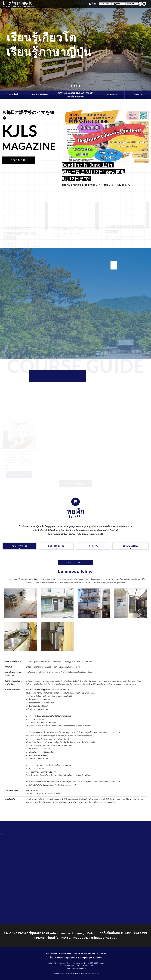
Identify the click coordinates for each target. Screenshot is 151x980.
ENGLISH (131, 4)
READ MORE (18, 160)
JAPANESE (105, 4)
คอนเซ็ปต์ (13, 95)
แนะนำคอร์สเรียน (40, 95)
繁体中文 (117, 4)
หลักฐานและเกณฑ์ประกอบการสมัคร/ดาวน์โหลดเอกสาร (75, 95)
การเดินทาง (111, 95)
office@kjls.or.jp (79, 968)
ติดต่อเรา (138, 95)
